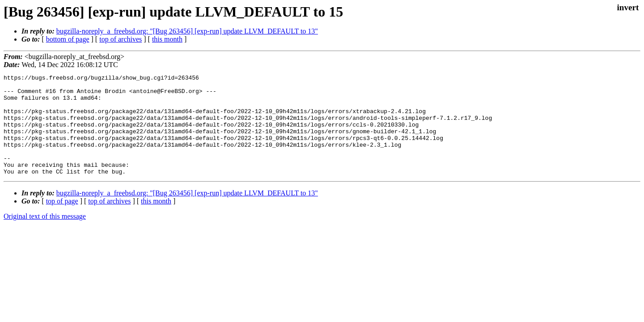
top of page (62, 221)
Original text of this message (45, 236)
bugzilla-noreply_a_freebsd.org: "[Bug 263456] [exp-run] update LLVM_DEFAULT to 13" (187, 31)
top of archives (121, 39)
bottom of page (68, 39)
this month (167, 39)
